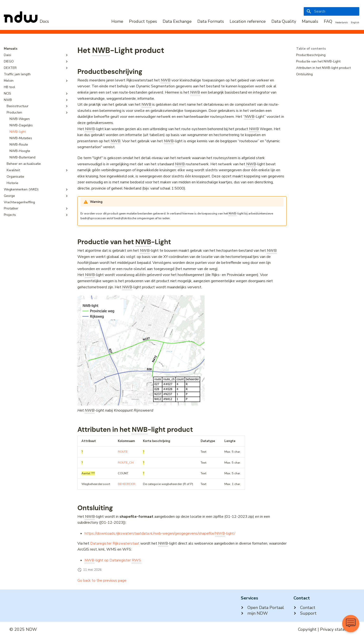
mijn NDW (254, 613)
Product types (143, 21)
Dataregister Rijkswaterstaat (115, 543)
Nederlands (342, 23)
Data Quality (284, 21)
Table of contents (311, 49)
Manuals (310, 21)
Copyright (307, 629)
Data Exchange (177, 21)
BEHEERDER (127, 484)
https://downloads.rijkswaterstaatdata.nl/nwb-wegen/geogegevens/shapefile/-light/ (160, 534)
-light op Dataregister (113, 560)
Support (305, 613)
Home (117, 21)
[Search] (331, 11)
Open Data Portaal (262, 608)
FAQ (328, 21)
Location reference (248, 21)
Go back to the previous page (102, 580)
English (355, 23)
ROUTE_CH (126, 463)
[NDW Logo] (26, 21)
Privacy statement (337, 629)
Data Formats (211, 21)
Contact (304, 608)
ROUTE (123, 452)
